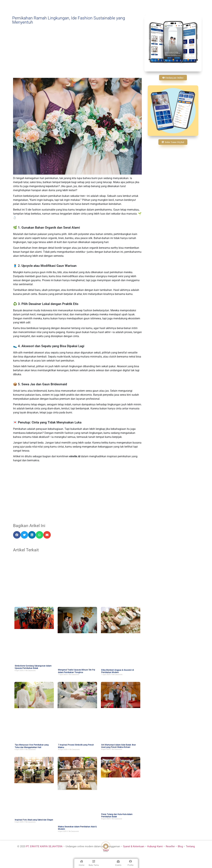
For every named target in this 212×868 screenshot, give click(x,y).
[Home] (82, 861)
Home (82, 865)
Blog (180, 846)
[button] (17, 535)
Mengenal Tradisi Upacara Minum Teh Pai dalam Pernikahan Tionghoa (77, 671)
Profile (130, 865)
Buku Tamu (94, 865)
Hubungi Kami (155, 846)
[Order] (106, 846)
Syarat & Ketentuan (134, 846)
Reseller (170, 846)
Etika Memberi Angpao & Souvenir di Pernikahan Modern (118, 671)
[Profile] (130, 861)
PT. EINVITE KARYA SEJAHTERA (44, 846)
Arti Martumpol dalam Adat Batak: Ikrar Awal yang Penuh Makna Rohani (118, 746)
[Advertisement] (77, 51)
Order (106, 851)
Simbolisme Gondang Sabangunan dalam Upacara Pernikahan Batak (33, 667)
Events (118, 865)
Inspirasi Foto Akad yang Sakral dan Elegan (34, 820)
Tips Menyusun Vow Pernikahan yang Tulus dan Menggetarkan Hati (32, 746)
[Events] (118, 861)
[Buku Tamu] (94, 861)
